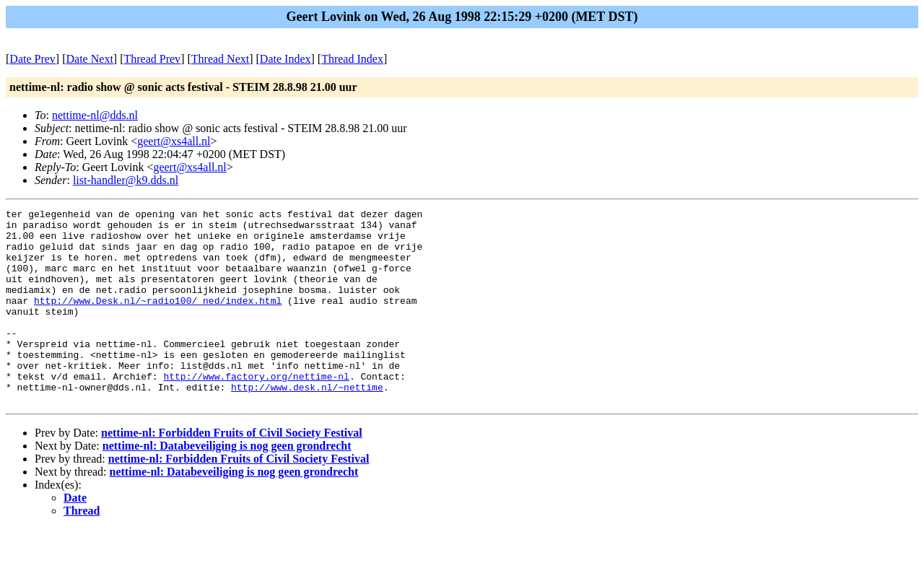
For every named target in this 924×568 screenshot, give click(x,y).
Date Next (90, 59)
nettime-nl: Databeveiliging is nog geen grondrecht (227, 485)
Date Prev (32, 59)
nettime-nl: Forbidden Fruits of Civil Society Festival (232, 472)
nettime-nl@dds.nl (95, 115)
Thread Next (220, 59)
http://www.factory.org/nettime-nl (256, 411)
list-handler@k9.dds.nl (126, 180)
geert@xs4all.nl (174, 141)
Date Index (286, 59)
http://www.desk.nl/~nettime (307, 424)
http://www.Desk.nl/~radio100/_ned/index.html (158, 320)
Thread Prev (152, 59)
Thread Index (352, 59)
